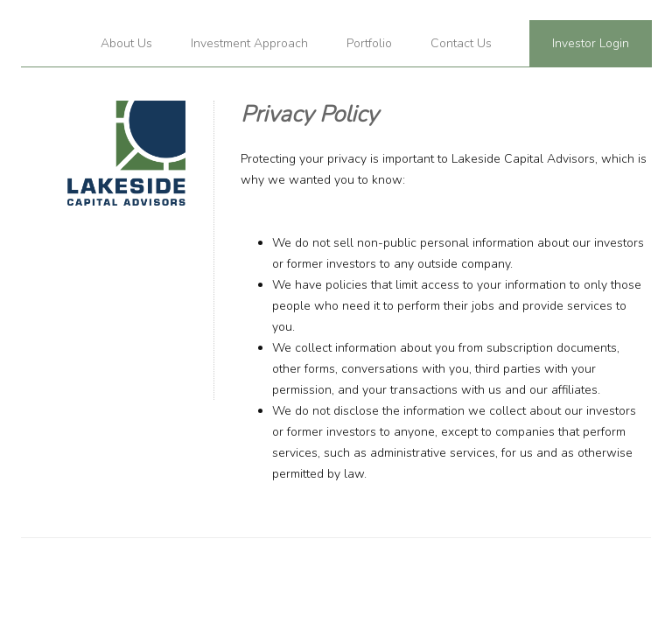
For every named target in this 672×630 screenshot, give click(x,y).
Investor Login (591, 43)
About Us (126, 43)
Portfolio (369, 43)
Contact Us (461, 43)
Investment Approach (249, 43)
